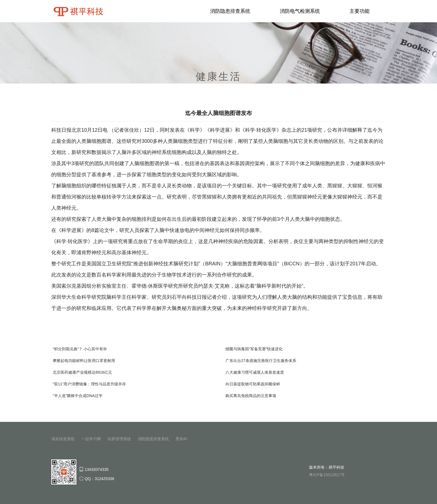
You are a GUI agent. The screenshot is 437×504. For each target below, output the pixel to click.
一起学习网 (91, 439)
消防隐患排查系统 (230, 11)
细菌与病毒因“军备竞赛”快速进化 (254, 349)
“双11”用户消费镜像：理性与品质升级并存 (89, 384)
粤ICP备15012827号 (327, 475)
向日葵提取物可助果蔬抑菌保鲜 (253, 384)
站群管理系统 (119, 439)
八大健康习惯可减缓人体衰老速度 (255, 372)
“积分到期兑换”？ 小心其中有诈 (80, 349)
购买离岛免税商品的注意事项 (251, 396)
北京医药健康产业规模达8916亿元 (82, 372)
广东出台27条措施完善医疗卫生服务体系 (261, 361)
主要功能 (360, 11)
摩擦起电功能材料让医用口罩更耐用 (84, 361)
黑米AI (181, 439)
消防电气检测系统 (300, 11)
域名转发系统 (63, 439)
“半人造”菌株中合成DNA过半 (78, 396)
